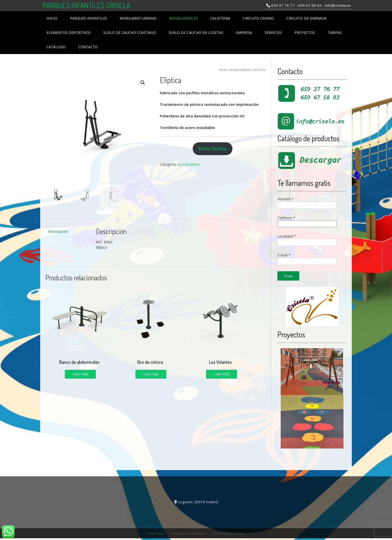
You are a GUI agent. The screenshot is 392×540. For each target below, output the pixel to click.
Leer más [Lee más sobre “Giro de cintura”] (151, 374)
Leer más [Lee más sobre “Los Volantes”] (222, 374)
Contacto (88, 47)
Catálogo (56, 47)
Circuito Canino (258, 18)
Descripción (58, 231)
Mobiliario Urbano (138, 18)
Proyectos (305, 33)
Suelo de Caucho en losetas (196, 33)
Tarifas (335, 33)
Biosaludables (183, 18)
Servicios (273, 33)
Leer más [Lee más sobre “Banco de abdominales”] (80, 374)
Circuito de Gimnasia (307, 18)
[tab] (67, 231)
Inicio (52, 18)
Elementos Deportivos (69, 33)
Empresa (244, 33)
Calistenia (220, 18)
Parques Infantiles (88, 18)
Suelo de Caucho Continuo (130, 33)
